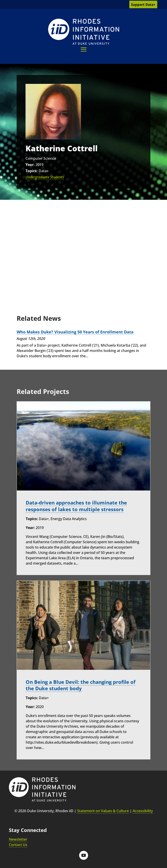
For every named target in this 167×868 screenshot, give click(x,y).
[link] (84, 32)
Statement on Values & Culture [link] (103, 811)
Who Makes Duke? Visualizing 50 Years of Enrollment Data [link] (75, 332)
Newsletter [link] (18, 839)
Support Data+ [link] (143, 4)
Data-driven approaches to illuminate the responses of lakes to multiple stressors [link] (76, 506)
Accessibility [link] (143, 811)
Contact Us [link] (18, 844)
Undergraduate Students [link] (45, 177)
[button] (84, 49)
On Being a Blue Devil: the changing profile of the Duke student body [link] (81, 685)
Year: (30, 165)
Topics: (32, 171)
